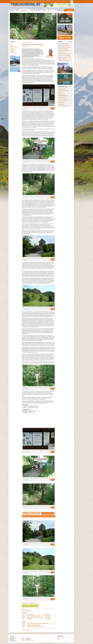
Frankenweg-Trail (29, 43)
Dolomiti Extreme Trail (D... (66, 56)
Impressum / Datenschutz (62, 638)
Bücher (11, 44)
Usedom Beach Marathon (66, 54)
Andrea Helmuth (48, 619)
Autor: (49, 57)
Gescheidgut (29, 619)
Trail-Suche (12, 51)
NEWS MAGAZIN (13, 53)
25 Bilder (53, 309)
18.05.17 (24, 626)
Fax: (23, 639)
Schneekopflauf (61, 104)
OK (72, 2)
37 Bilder (53, 197)
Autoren (12, 45)
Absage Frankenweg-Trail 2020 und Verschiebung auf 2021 (38, 624)
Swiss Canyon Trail (65, 46)
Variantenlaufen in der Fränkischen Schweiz (35, 617)
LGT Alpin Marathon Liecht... (66, 57)
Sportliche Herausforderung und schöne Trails (35, 626)
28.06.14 (24, 616)
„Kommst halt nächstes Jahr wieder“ (34, 616)
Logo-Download (13, 50)
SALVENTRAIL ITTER (65, 44)
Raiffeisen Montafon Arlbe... (63, 96)
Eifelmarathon (64, 59)
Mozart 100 (63, 52)
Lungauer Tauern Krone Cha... (64, 99)
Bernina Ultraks (61, 102)
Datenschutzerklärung (35, 2)
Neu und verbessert (31, 614)
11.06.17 (24, 614)
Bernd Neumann (27, 47)
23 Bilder (53, 162)
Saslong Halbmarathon (65, 51)
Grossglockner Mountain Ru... (64, 106)
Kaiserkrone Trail (61, 94)
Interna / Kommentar (14, 47)
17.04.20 (24, 624)
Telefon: (23, 638)
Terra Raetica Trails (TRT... (63, 101)
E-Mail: (23, 640)
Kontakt (59, 639)
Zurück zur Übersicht (26, 630)
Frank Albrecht (47, 614)
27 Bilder (53, 108)
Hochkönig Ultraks (65, 49)
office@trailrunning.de (30, 640)
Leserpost (12, 48)
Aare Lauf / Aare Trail (65, 61)
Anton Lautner (47, 617)
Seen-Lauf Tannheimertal (66, 47)
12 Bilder (53, 389)
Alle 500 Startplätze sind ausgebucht (34, 625)
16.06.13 (24, 617)
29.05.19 (24, 625)
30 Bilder (53, 260)
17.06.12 (24, 619)
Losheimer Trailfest (62, 97)
